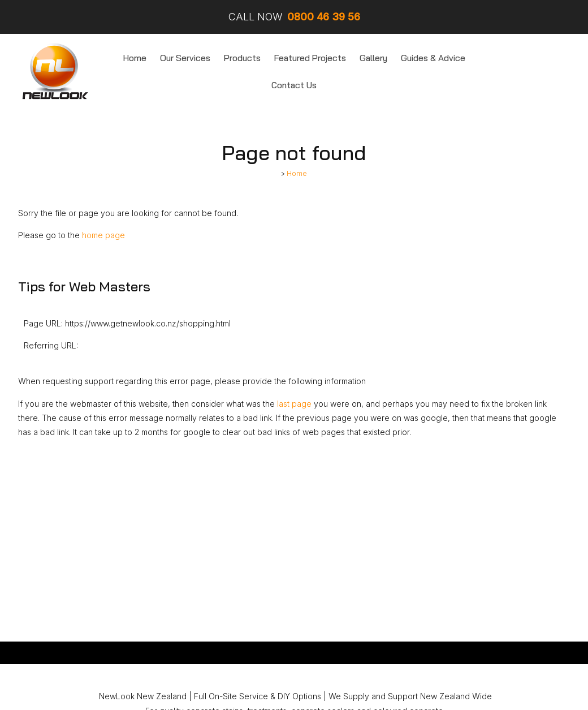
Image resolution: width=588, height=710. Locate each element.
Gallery (373, 58)
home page (103, 235)
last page (294, 404)
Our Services (185, 58)
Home (135, 58)
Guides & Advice (433, 58)
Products (242, 58)
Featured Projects (310, 58)
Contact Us (294, 85)
